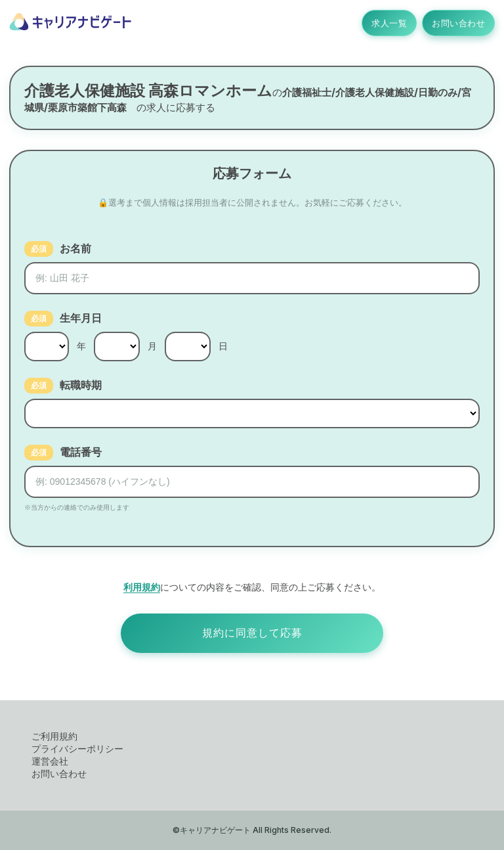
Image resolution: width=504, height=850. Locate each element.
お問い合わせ (458, 23)
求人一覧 (389, 23)
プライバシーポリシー (77, 749)
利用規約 (142, 587)
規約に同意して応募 (252, 633)
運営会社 (50, 761)
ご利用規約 (54, 736)
